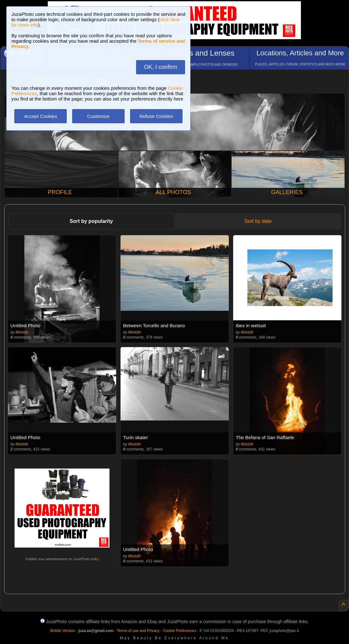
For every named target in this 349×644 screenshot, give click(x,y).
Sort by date (258, 221)
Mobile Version (62, 631)
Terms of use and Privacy (138, 631)
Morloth (22, 332)
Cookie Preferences (180, 631)
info (95, 559)
